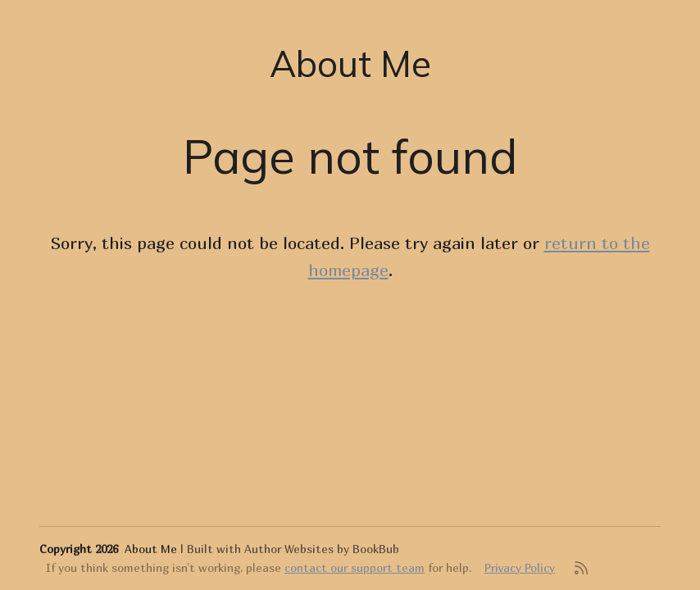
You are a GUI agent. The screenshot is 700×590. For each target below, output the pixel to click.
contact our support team (355, 567)
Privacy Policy (520, 567)
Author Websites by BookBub (322, 549)
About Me (350, 64)
